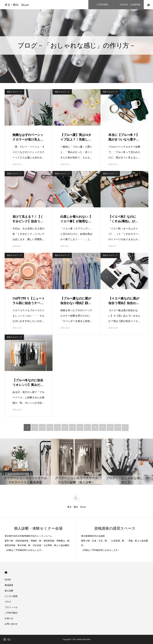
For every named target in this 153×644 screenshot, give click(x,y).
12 (110, 427)
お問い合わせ (11, 624)
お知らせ (9, 618)
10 (95, 427)
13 (118, 427)
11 (103, 427)
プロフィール (11, 607)
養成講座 (9, 585)
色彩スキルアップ (14, 92)
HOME (6, 572)
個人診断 (9, 591)
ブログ (8, 602)
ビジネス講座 (11, 596)
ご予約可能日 (11, 613)
